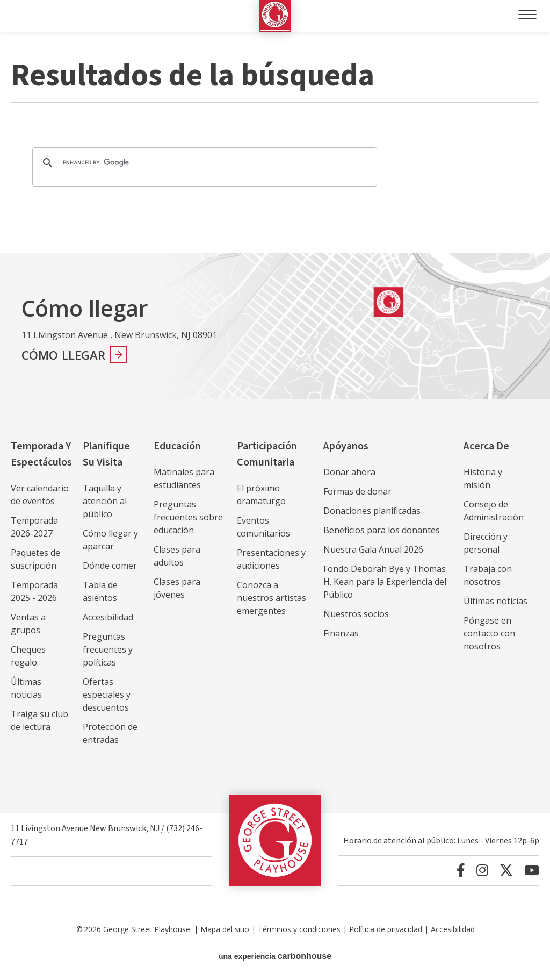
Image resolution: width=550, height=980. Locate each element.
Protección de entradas (110, 733)
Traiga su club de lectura (39, 720)
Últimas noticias (26, 688)
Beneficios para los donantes (382, 530)
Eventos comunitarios (263, 527)
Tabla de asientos (100, 591)
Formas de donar (357, 491)
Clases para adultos (177, 556)
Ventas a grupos (28, 624)
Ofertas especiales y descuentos (107, 695)
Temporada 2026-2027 (34, 527)
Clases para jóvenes (177, 588)
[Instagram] (482, 870)
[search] (203, 163)
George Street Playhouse (275, 16)
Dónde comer (110, 566)
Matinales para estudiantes (184, 478)
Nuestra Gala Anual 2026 (373, 549)
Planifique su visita (106, 454)
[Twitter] (506, 870)
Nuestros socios (356, 614)
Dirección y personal (486, 543)
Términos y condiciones (299, 929)
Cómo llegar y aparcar (110, 540)
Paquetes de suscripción (35, 559)
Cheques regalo (28, 656)
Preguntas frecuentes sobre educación (188, 517)
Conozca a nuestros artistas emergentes (272, 598)
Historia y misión (483, 478)
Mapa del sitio (225, 929)
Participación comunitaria (267, 454)
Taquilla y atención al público (105, 501)
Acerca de (486, 446)
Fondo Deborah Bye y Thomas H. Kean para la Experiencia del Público (385, 582)
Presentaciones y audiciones (271, 559)
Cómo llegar (64, 355)
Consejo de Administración (494, 511)
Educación (177, 446)
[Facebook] (461, 870)
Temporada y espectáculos (41, 454)
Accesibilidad (108, 617)
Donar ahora (349, 472)
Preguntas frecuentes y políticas (108, 649)
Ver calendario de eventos (40, 495)
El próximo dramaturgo (261, 495)
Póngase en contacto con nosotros (489, 633)
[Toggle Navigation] (527, 15)
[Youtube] (532, 870)
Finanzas (341, 633)
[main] (275, 142)
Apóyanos (346, 446)
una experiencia (275, 956)
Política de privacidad (386, 929)
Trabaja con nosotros (488, 575)
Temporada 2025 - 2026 (34, 591)
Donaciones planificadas (372, 511)
